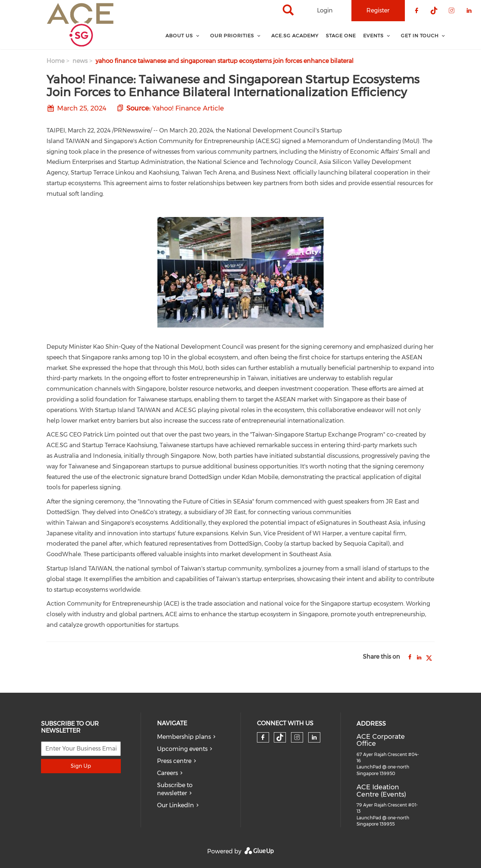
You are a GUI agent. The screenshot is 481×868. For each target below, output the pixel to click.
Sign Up (81, 766)
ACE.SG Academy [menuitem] (295, 35)
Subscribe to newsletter (175, 789)
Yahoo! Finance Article (188, 108)
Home (55, 61)
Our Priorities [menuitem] (232, 35)
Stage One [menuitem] (341, 35)
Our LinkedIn (176, 805)
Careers (167, 773)
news (80, 61)
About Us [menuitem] (179, 35)
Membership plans (184, 737)
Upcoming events (182, 749)
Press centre (174, 761)
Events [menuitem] (373, 35)
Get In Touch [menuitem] (420, 35)
